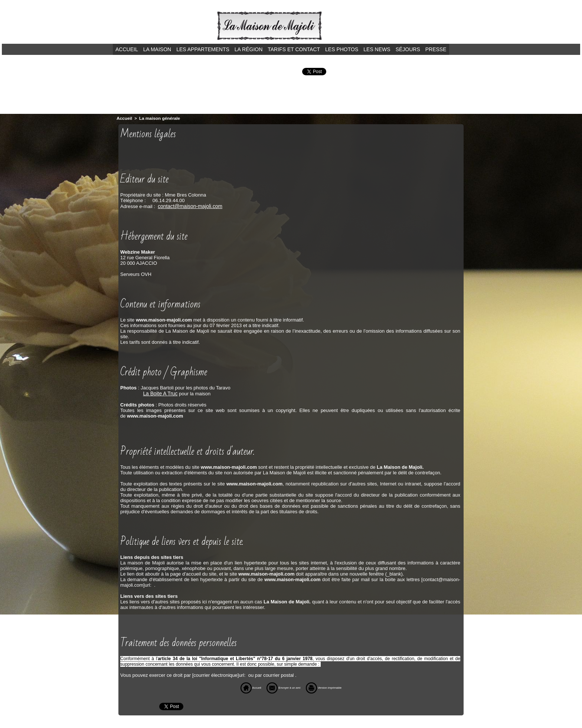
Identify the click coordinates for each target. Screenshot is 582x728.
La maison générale (157, 118)
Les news (377, 49)
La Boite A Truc (159, 392)
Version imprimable (335, 686)
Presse (436, 49)
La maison (157, 49)
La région (249, 49)
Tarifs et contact (294, 49)
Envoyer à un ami (278, 686)
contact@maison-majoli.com (188, 205)
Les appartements (203, 49)
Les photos (342, 49)
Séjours (408, 49)
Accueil (127, 49)
